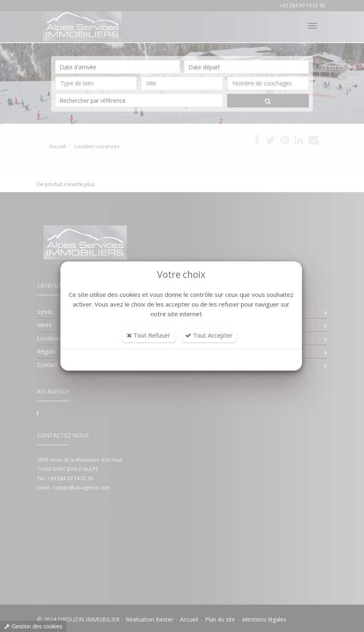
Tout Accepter (209, 335)
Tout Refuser (149, 335)
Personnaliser (181, 360)
